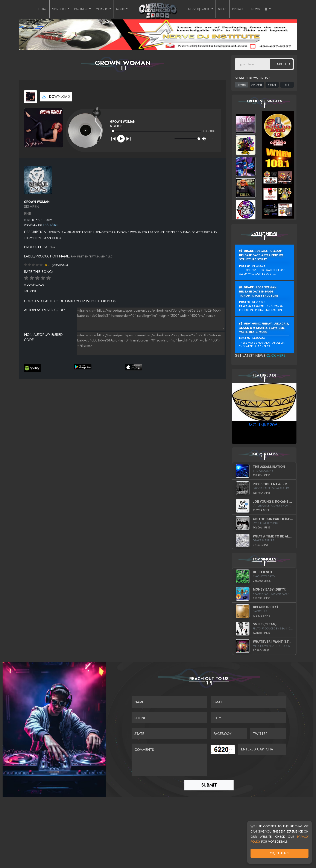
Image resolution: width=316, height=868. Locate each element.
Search (282, 64)
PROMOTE (247, 9)
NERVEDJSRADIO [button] (202, 9)
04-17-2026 (259, 338)
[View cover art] (30, 97)
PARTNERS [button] (76, 9)
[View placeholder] (38, 180)
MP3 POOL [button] (51, 9)
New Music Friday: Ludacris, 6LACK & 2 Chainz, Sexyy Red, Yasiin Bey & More (264, 328)
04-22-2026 (259, 266)
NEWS (265, 9)
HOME (32, 9)
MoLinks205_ (264, 425)
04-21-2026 (259, 302)
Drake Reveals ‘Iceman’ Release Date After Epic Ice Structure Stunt (261, 255)
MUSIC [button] (120, 9)
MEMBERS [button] (100, 9)
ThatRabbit (51, 225)
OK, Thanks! (280, 853)
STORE (229, 9)
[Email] (248, 702)
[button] (279, 9)
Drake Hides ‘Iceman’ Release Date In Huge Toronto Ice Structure (259, 291)
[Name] (169, 702)
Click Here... (277, 356)
